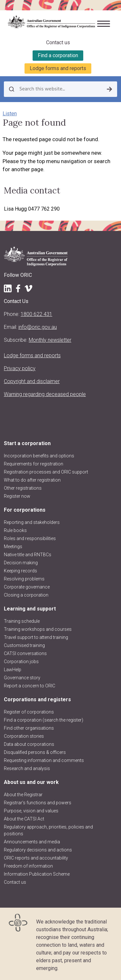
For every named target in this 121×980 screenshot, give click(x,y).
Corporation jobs (21, 662)
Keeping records (20, 571)
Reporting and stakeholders (32, 522)
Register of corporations (29, 712)
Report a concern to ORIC (30, 686)
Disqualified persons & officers (35, 752)
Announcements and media (32, 842)
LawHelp (13, 670)
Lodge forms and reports (58, 68)
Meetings (13, 547)
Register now (17, 496)
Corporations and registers (37, 699)
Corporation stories (24, 736)
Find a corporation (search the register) (44, 720)
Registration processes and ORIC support (46, 472)
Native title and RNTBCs (28, 555)
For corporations (25, 510)
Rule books (15, 530)
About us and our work (31, 782)
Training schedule (22, 621)
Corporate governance (27, 587)
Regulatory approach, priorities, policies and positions (48, 830)
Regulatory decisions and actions (38, 850)
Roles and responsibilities (30, 538)
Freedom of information (28, 866)
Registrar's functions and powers (38, 803)
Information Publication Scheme (37, 874)
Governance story (22, 678)
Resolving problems (24, 579)
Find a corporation (58, 55)
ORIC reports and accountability (36, 858)
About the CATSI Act (24, 819)
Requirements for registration (34, 464)
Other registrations (23, 488)
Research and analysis (27, 768)
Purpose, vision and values (31, 811)
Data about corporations (29, 744)
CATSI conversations (25, 653)
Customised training (24, 645)
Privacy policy (20, 368)
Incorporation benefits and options (39, 456)
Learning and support (30, 609)
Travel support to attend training (36, 637)
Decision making (21, 563)
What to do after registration (32, 480)
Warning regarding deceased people (45, 394)
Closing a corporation (26, 595)
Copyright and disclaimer (32, 381)
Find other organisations (29, 728)
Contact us (58, 42)
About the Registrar (23, 795)
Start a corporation (27, 443)
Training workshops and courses (38, 629)
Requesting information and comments (44, 760)
